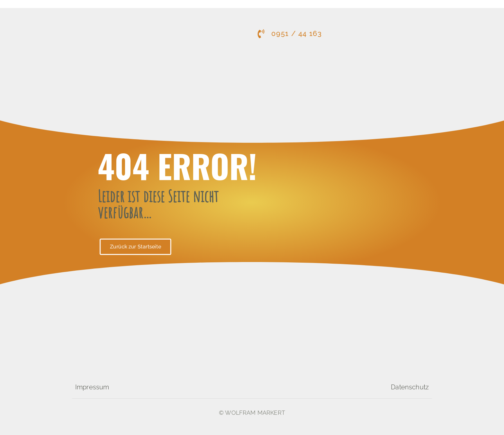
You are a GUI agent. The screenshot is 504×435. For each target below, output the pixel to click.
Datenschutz (410, 387)
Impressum (92, 387)
